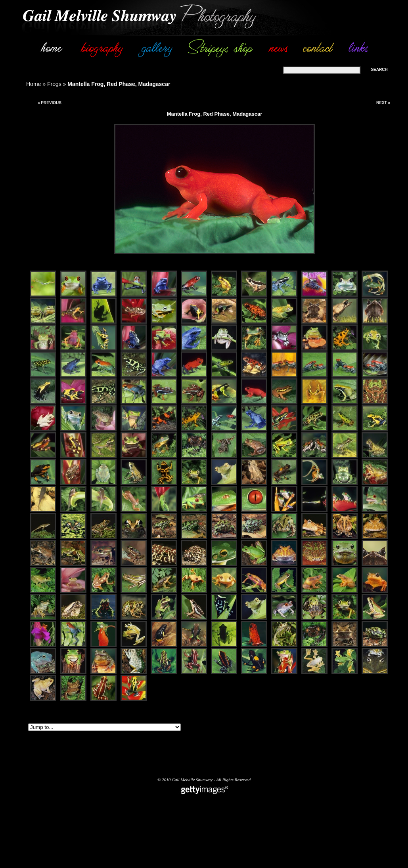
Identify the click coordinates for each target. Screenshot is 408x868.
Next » (383, 103)
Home (34, 84)
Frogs (54, 84)
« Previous (50, 103)
